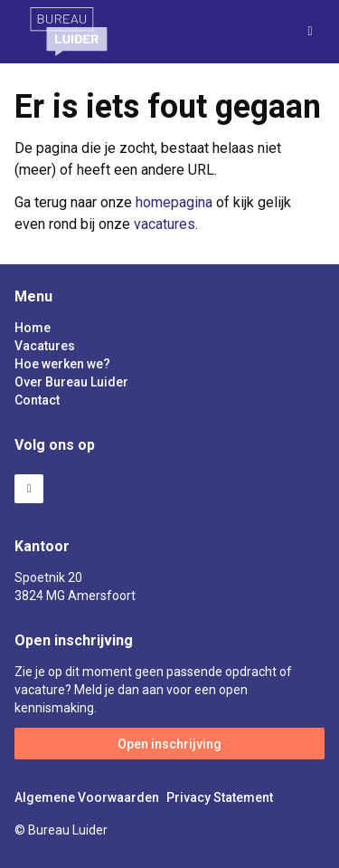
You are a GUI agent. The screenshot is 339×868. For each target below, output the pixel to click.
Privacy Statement (220, 797)
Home (33, 328)
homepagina (174, 202)
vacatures (165, 224)
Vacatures (45, 346)
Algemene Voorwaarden (87, 797)
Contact (37, 400)
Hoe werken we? (62, 364)
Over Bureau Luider (71, 382)
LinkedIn (29, 489)
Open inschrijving (169, 744)
